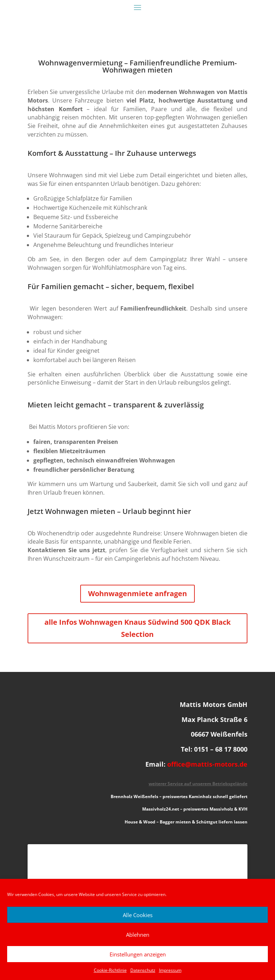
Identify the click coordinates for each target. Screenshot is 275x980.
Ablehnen (138, 935)
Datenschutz (143, 970)
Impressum (170, 970)
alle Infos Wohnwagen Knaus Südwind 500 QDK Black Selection (137, 628)
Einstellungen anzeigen (138, 954)
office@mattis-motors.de (207, 764)
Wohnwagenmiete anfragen (137, 593)
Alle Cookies (138, 915)
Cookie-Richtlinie (110, 970)
